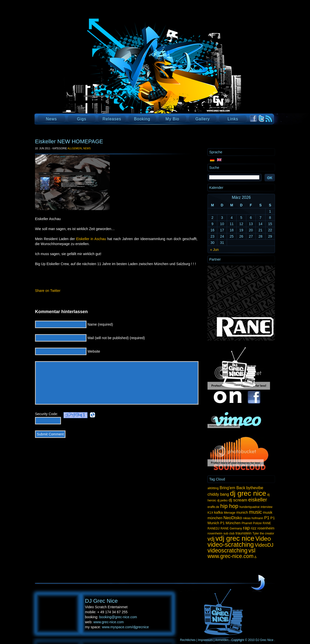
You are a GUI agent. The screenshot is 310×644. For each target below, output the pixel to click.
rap (246, 528)
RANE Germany (231, 528)
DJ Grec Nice (95, 74)
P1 (267, 518)
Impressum (205, 640)
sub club (229, 533)
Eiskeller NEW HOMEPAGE (69, 141)
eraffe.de (213, 507)
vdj (211, 539)
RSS (269, 119)
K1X (210, 513)
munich (242, 512)
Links (233, 119)
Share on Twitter (48, 291)
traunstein (243, 533)
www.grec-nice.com (230, 556)
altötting (213, 488)
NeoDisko (233, 518)
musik (268, 512)
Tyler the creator (263, 533)
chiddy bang (218, 494)
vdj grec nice (235, 538)
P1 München (230, 523)
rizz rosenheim (262, 528)
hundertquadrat (249, 507)
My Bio (172, 119)
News (51, 119)
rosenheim (215, 533)
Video (263, 539)
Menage (229, 513)
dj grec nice (248, 493)
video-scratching (231, 544)
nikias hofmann (253, 518)
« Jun (214, 250)
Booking (142, 119)
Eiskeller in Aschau (91, 239)
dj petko (222, 500)
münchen (215, 518)
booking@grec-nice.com (118, 617)
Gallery (203, 119)
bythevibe (255, 488)
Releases (112, 119)
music (255, 512)
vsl (252, 550)
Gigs (82, 119)
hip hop (229, 506)
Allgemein (75, 148)
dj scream (238, 500)
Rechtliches (188, 640)
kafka (219, 512)
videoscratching (227, 550)
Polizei (257, 523)
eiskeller (258, 500)
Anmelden (222, 640)
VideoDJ (264, 545)
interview (266, 507)
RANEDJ (213, 528)
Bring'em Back (232, 488)
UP (258, 583)
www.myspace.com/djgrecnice (125, 627)
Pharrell (247, 523)
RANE (267, 523)
